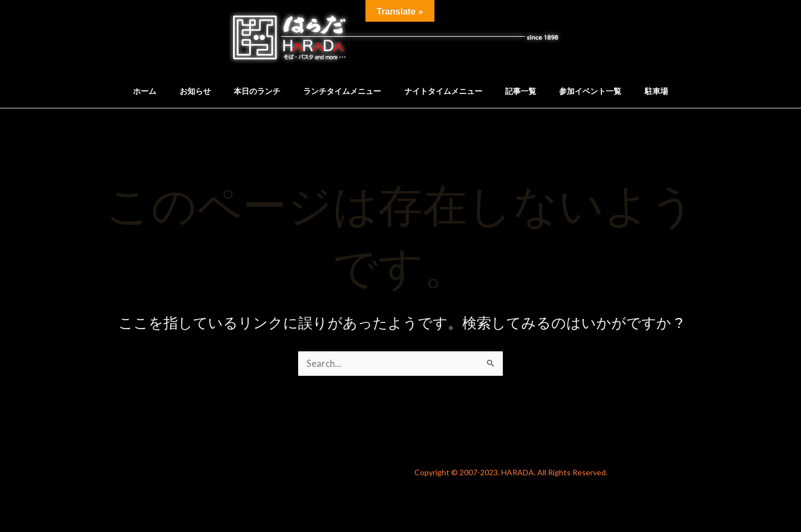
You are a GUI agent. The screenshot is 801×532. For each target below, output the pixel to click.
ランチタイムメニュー (340, 91)
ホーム (132, 91)
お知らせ (186, 91)
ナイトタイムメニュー (445, 91)
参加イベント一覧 (600, 91)
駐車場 (669, 91)
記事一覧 (526, 91)
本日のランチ (251, 91)
